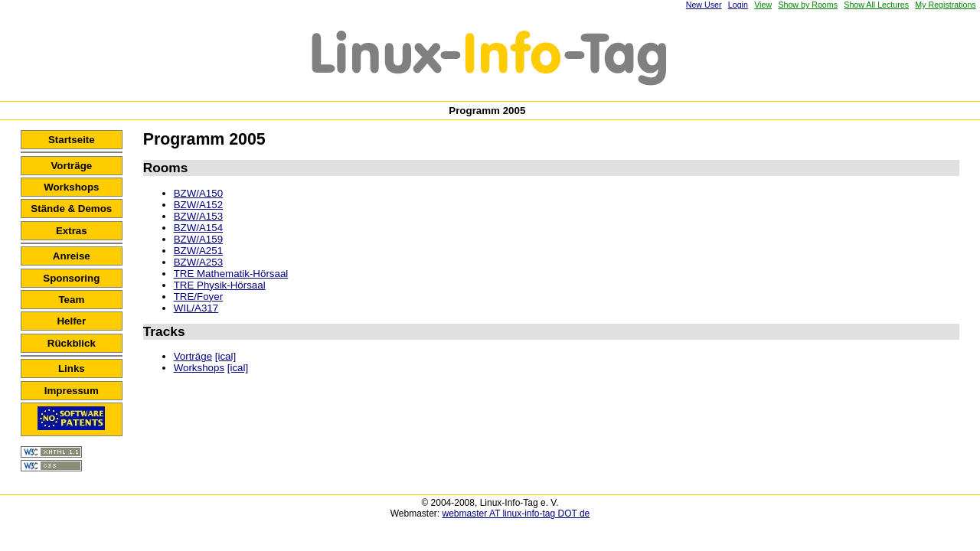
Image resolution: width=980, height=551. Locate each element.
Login (738, 5)
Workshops (71, 187)
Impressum (72, 391)
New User (704, 5)
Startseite (72, 140)
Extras (72, 231)
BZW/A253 (198, 262)
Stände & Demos (71, 209)
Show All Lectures (876, 5)
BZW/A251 (198, 251)
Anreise (72, 256)
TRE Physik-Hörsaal (220, 285)
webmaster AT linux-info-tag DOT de (516, 514)
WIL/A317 (196, 308)
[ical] (225, 356)
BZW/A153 (198, 216)
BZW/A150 (198, 193)
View (763, 5)
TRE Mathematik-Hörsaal (231, 274)
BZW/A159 (198, 239)
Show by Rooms (808, 5)
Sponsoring (71, 278)
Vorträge (71, 166)
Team (71, 300)
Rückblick (72, 343)
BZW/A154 (198, 228)
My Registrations (945, 5)
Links (72, 368)
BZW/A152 (198, 205)
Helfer (71, 321)
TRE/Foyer (198, 297)
